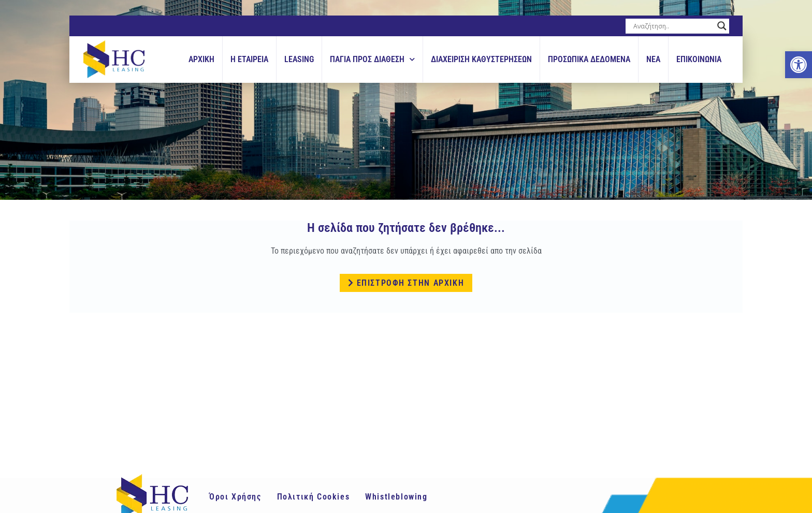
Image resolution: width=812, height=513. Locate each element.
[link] (799, 65)
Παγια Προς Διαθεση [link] (372, 59)
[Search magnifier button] (722, 26)
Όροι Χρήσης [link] (235, 497)
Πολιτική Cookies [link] (314, 497)
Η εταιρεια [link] (249, 59)
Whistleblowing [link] (396, 497)
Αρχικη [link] (201, 59)
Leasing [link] (299, 59)
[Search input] (673, 26)
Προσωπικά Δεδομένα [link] (589, 59)
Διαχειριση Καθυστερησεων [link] (481, 59)
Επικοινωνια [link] (699, 59)
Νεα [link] (653, 59)
